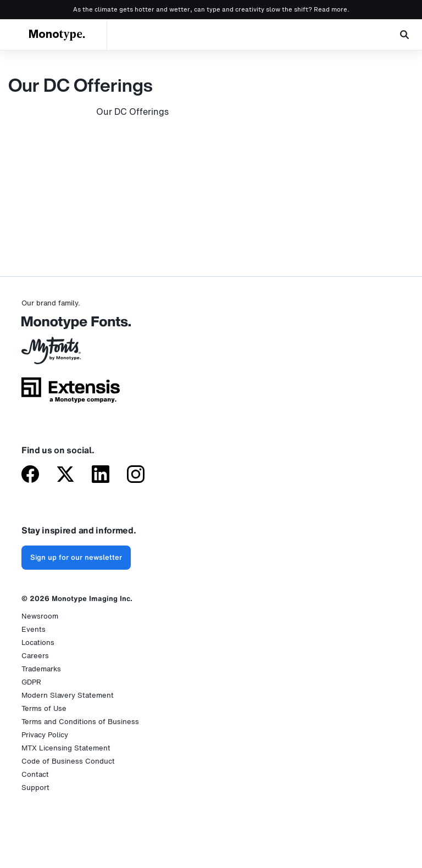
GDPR (31, 682)
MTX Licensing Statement (66, 748)
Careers (35, 656)
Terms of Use (44, 708)
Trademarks (41, 669)
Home (11, 59)
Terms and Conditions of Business (80, 722)
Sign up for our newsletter (76, 557)
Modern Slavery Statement (68, 695)
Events (34, 629)
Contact (35, 774)
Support (35, 788)
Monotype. (57, 35)
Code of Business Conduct (68, 761)
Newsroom (40, 616)
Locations (38, 642)
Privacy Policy (45, 735)
